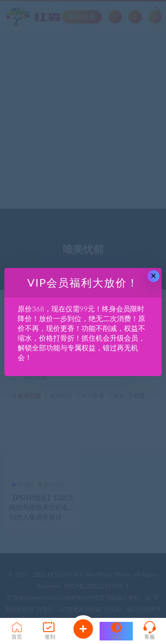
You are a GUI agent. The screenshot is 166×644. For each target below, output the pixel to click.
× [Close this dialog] (153, 276)
